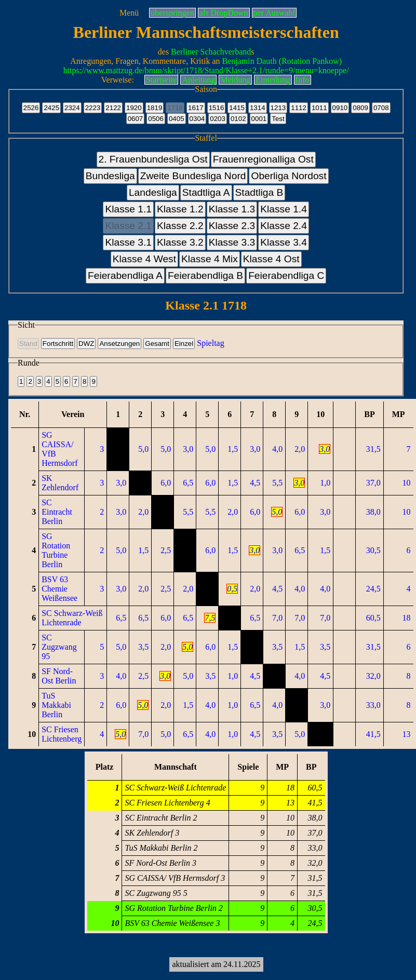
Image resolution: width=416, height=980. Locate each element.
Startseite (162, 80)
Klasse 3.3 (232, 242)
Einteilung (273, 80)
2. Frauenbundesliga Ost (153, 159)
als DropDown (224, 13)
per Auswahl (274, 13)
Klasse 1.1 (128, 209)
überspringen (172, 13)
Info (303, 80)
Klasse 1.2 (180, 209)
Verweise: (118, 80)
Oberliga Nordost (288, 176)
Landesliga (153, 192)
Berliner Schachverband (211, 52)
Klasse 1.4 (284, 209)
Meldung (235, 80)
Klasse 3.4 (284, 242)
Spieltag (210, 343)
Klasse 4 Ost (271, 259)
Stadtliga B (259, 192)
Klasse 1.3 (232, 209)
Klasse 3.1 (128, 242)
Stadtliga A (206, 192)
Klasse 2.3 (232, 226)
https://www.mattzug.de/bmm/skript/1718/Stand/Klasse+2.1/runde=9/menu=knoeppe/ (206, 70)
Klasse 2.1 (128, 226)
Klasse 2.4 (284, 226)
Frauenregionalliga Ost (263, 159)
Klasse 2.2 (180, 226)
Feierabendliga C (286, 276)
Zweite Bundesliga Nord (193, 176)
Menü (129, 13)
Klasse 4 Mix (210, 259)
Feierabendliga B (205, 276)
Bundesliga (110, 176)
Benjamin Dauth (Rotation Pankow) (282, 61)
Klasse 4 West (144, 259)
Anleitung (198, 80)
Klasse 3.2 (180, 242)
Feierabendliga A (125, 276)
